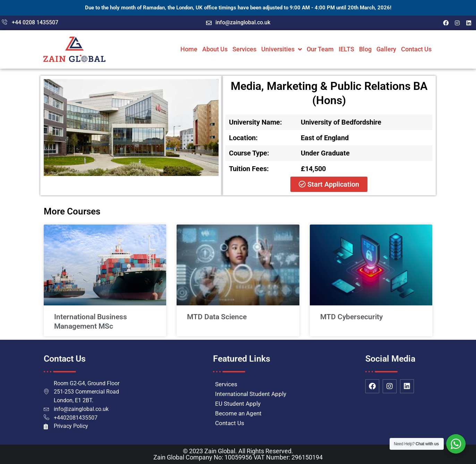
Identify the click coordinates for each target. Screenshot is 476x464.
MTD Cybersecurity (351, 317)
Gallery (386, 49)
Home (189, 49)
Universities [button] (282, 49)
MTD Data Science (217, 317)
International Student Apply (251, 394)
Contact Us (416, 49)
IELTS (346, 49)
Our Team (320, 49)
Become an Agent (238, 413)
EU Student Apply (238, 404)
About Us (215, 49)
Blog (365, 49)
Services (244, 49)
